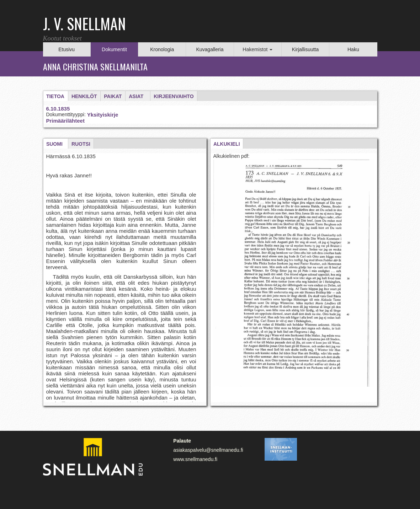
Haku (353, 49)
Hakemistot (257, 49)
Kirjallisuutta (305, 49)
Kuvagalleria (210, 49)
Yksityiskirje (103, 115)
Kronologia (162, 49)
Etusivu (67, 49)
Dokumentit (114, 49)
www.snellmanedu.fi (195, 459)
